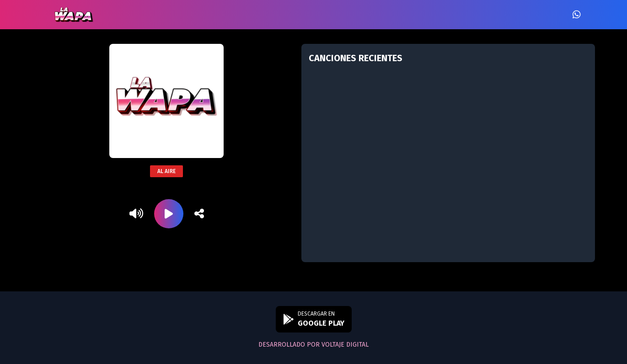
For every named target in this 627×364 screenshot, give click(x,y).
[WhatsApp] (577, 15)
